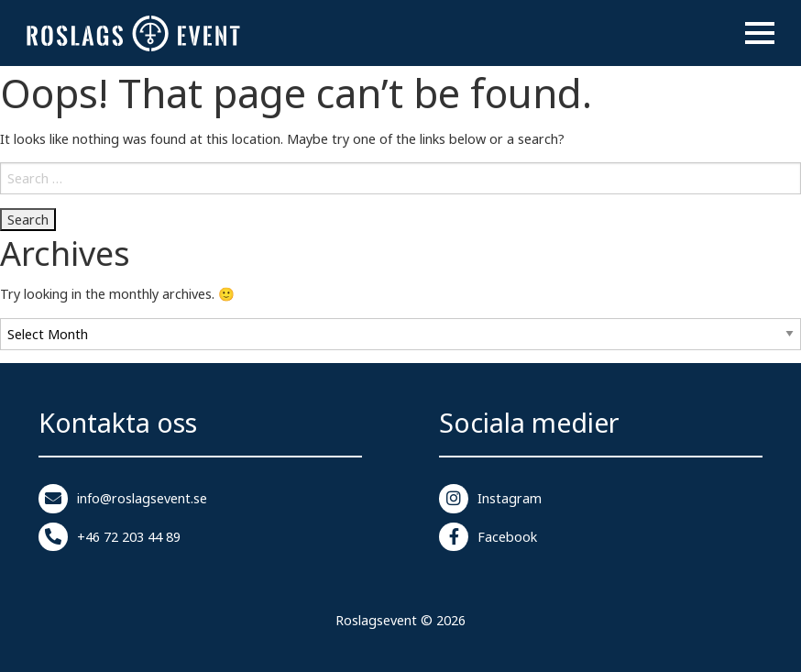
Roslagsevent (376, 620)
